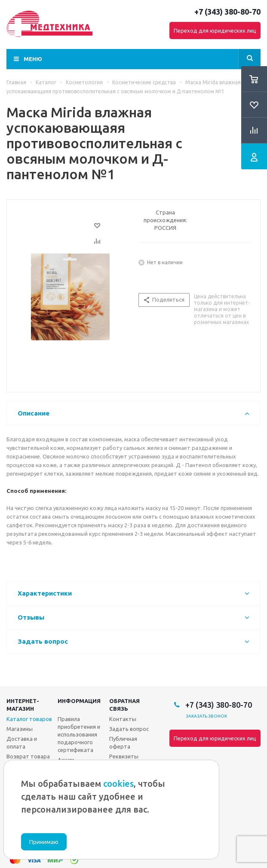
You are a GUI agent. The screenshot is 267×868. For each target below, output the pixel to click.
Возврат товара (28, 756)
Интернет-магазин (23, 705)
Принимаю (44, 842)
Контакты (123, 719)
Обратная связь (124, 705)
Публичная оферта (123, 743)
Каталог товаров (29, 719)
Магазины (20, 729)
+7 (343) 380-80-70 (227, 12)
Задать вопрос (129, 729)
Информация (79, 701)
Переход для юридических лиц (215, 31)
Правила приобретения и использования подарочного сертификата (79, 734)
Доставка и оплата (22, 743)
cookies (118, 784)
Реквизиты (124, 756)
